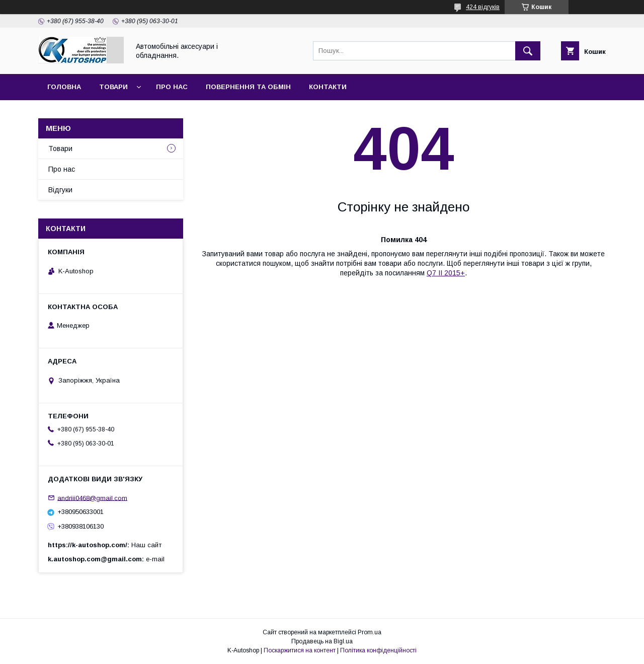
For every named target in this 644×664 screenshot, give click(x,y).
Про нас (172, 87)
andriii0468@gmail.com (92, 498)
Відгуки (60, 190)
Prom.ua (370, 632)
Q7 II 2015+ (446, 273)
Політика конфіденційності (378, 650)
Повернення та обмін (248, 87)
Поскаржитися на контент (300, 650)
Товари (113, 87)
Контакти (328, 87)
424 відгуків (483, 7)
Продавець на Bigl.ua (322, 641)
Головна (64, 87)
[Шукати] (528, 51)
